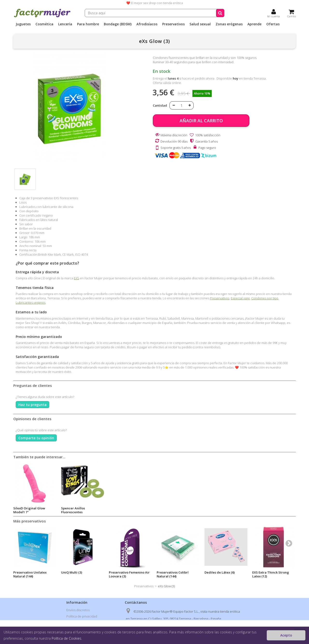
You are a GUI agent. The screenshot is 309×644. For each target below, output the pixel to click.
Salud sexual (200, 24)
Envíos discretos (78, 610)
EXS (77, 278)
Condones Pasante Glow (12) (80, 510)
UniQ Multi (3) (72, 572)
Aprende (254, 24)
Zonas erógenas (229, 24)
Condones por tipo (265, 298)
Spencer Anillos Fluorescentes (169, 510)
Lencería (65, 24)
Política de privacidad (82, 616)
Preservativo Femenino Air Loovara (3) (129, 574)
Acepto (286, 635)
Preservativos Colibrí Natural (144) (173, 574)
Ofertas (273, 24)
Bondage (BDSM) (118, 24)
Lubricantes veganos (31, 302)
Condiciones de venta (82, 623)
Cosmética (44, 24)
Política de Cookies (67, 638)
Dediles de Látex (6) (220, 572)
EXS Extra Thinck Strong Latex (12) (271, 574)
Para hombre (88, 24)
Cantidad (160, 105)
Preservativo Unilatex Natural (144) (30, 574)
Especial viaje (240, 298)
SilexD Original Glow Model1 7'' (125, 510)
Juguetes (23, 24)
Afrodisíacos (147, 24)
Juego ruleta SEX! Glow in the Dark (33, 510)
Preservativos (173, 24)
